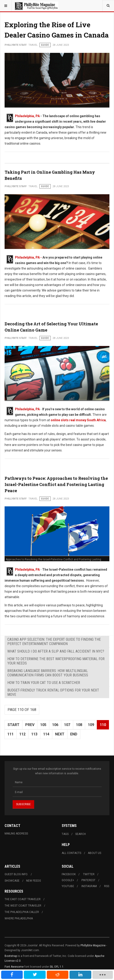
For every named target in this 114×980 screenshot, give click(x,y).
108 (79, 725)
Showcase (12, 881)
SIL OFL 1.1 (57, 967)
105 (43, 725)
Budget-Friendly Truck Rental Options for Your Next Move (53, 692)
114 (46, 734)
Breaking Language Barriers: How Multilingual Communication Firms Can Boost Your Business (48, 673)
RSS (107, 886)
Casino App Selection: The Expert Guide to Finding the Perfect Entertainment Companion (54, 642)
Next (60, 734)
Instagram (89, 886)
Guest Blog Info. (16, 874)
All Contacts (71, 853)
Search (81, 834)
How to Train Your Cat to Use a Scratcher (44, 683)
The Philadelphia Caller (22, 912)
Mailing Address (16, 834)
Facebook (69, 874)
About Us (95, 853)
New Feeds (33, 881)
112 (22, 734)
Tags (65, 834)
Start (14, 725)
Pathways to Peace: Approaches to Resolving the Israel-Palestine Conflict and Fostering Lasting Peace (56, 484)
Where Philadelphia (19, 918)
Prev (30, 725)
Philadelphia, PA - (29, 257)
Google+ (68, 880)
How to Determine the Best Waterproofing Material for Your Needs (56, 661)
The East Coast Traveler (23, 899)
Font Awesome (14, 967)
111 (10, 734)
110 (103, 725)
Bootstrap (11, 956)
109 (91, 725)
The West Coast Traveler (23, 906)
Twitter (89, 874)
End (74, 734)
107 (67, 725)
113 (34, 734)
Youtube (68, 886)
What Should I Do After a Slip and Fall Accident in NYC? (56, 651)
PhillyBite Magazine (93, 945)
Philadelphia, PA (27, 116)
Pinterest (88, 880)
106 (55, 725)
